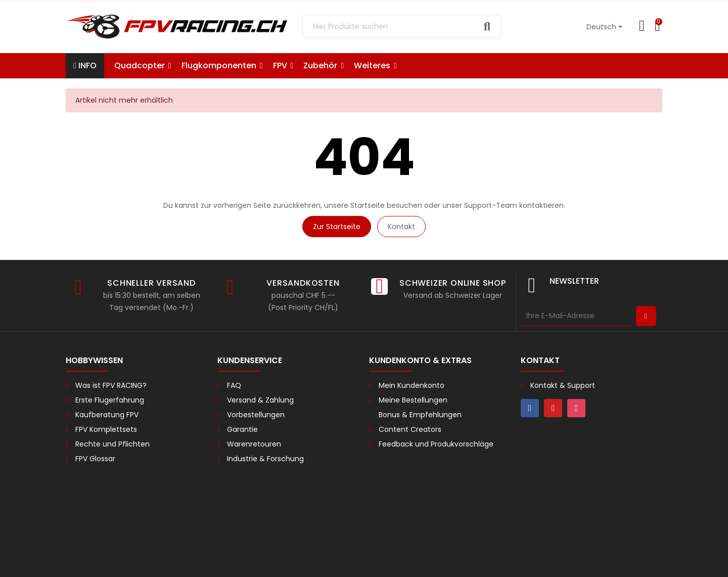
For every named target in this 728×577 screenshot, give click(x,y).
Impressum (313, 561)
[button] (375, 66)
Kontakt (401, 227)
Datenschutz (264, 561)
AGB (228, 561)
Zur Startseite (337, 227)
